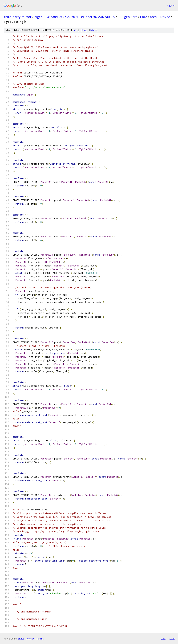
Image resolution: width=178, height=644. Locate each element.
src (135, 17)
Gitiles (21, 639)
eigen (39, 17)
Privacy (30, 639)
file (75, 30)
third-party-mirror (18, 17)
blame (94, 30)
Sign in (171, 5)
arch (153, 17)
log (84, 30)
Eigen (126, 17)
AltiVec (165, 17)
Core (144, 17)
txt (163, 638)
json (172, 638)
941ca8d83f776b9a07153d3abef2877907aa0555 (80, 17)
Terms (40, 639)
